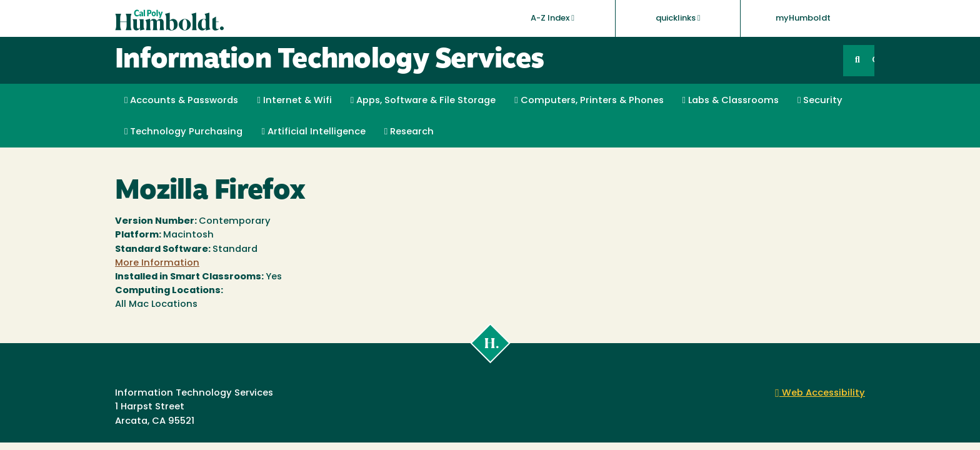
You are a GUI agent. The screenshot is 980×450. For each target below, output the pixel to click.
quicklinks (678, 18)
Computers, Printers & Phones (589, 101)
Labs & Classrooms (731, 101)
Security (820, 101)
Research (409, 132)
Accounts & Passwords (181, 101)
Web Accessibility (820, 393)
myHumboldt (803, 18)
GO (873, 60)
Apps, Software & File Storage (423, 101)
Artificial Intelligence (313, 132)
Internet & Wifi (294, 101)
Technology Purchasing (183, 132)
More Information (157, 263)
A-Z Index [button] (552, 18)
